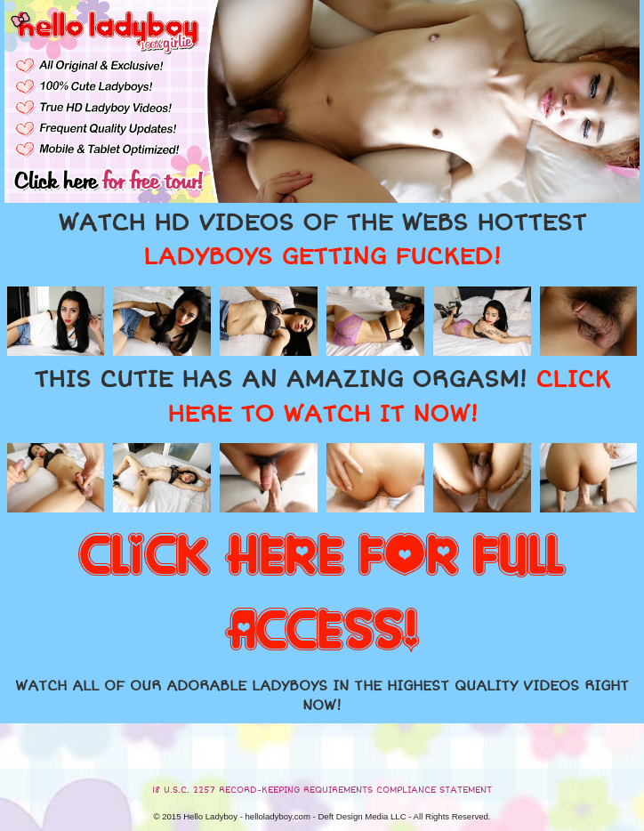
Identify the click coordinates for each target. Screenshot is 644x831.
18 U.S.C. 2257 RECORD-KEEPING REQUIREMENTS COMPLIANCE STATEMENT (322, 790)
